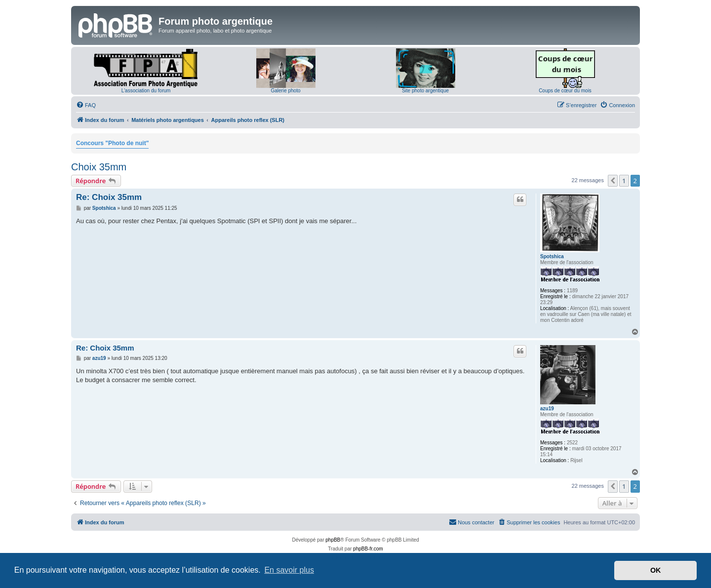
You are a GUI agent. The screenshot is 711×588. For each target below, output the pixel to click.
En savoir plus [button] (289, 570)
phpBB (333, 540)
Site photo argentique (425, 91)
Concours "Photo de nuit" (112, 143)
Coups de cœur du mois (565, 91)
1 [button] (624, 181)
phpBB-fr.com (368, 549)
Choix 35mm (99, 167)
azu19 (547, 409)
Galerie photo (285, 91)
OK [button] (656, 570)
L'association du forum (146, 91)
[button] (613, 181)
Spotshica (552, 256)
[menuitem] (86, 105)
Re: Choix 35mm (109, 197)
